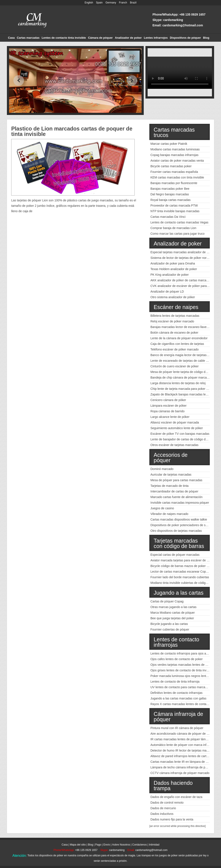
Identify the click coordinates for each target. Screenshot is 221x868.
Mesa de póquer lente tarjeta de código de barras (183, 372)
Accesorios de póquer (171, 458)
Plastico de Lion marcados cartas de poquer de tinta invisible (72, 131)
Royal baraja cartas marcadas (170, 200)
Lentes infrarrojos (156, 38)
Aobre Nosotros (121, 845)
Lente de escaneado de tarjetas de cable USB (181, 361)
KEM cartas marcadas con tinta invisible (177, 177)
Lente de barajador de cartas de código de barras (184, 439)
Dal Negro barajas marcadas (170, 194)
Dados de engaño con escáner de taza (176, 797)
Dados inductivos (162, 814)
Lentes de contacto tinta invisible (64, 38)
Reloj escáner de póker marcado (172, 321)
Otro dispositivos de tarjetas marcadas (176, 531)
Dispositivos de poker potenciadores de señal (181, 525)
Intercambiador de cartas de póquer (174, 491)
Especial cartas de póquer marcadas (175, 555)
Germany (111, 3)
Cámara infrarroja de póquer (178, 717)
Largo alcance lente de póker (170, 417)
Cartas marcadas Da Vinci (168, 217)
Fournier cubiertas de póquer (170, 629)
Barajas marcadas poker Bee (170, 189)
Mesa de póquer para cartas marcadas (176, 480)
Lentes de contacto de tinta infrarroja (175, 682)
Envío (107, 845)
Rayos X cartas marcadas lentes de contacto (180, 704)
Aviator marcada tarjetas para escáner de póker (182, 560)
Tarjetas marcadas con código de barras (179, 543)
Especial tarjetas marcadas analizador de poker (182, 252)
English (89, 3)
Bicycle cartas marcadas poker (171, 166)
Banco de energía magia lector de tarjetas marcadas (185, 355)
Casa (11, 38)
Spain (99, 3)
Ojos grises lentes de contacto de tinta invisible (182, 670)
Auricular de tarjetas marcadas (171, 475)
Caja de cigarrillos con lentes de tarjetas (177, 344)
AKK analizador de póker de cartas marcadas (181, 280)
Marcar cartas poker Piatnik (169, 144)
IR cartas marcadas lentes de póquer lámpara (181, 739)
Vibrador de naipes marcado (169, 514)
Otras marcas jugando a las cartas (173, 607)
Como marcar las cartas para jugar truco (178, 234)
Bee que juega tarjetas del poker (172, 618)
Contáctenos (140, 845)
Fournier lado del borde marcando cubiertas (180, 577)
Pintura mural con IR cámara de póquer (177, 728)
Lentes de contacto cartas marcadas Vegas (179, 222)
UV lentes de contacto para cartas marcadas (180, 687)
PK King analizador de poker (170, 275)
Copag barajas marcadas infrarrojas (174, 155)
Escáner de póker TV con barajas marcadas (180, 434)
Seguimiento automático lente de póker (177, 428)
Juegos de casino (162, 508)
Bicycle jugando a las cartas (169, 624)
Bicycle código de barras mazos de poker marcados (185, 566)
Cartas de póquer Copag (167, 601)
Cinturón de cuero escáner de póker (174, 366)
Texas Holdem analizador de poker (174, 269)
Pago (98, 845)
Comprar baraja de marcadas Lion (173, 228)
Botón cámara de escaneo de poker (174, 333)
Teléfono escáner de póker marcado (174, 349)
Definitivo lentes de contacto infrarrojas (176, 693)
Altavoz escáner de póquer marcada (175, 422)
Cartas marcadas (28, 38)
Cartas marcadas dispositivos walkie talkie (179, 519)
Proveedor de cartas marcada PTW (174, 205)
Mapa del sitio (78, 845)
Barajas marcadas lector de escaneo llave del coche (185, 327)
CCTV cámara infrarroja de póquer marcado (180, 773)
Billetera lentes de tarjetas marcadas (175, 316)
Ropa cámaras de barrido (167, 411)
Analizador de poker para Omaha (173, 263)
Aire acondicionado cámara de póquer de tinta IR (183, 734)
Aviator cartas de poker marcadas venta (177, 161)
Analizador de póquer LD (167, 291)
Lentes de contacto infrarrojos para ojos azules (182, 653)
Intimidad (154, 845)
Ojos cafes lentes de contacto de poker (177, 659)
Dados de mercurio (163, 808)
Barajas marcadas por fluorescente (174, 183)
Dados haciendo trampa (173, 786)
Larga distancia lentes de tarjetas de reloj (178, 383)
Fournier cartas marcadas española (174, 172)
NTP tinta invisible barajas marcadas (175, 211)
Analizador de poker (128, 38)
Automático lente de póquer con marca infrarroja (183, 745)
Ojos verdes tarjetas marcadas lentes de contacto (184, 665)
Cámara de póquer (100, 38)
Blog (206, 38)
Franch (123, 3)
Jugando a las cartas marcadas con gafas (178, 698)
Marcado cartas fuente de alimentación (176, 497)
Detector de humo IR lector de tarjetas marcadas (183, 750)
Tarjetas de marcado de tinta (170, 486)
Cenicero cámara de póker (168, 400)
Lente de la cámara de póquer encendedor (179, 338)
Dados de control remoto (167, 803)
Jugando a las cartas (179, 593)
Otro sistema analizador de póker (173, 297)
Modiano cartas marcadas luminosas (175, 149)
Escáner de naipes (176, 307)
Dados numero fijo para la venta (172, 819)
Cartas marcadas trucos (174, 132)
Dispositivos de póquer (185, 38)
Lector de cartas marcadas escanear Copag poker (184, 572)
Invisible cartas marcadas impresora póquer (180, 503)
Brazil (133, 3)
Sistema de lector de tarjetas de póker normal (181, 258)
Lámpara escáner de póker (168, 406)
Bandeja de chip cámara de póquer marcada (180, 377)
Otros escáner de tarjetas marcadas (174, 445)
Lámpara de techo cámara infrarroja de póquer (182, 767)
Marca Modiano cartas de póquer (173, 613)
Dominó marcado (162, 469)
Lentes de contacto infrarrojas (176, 642)
